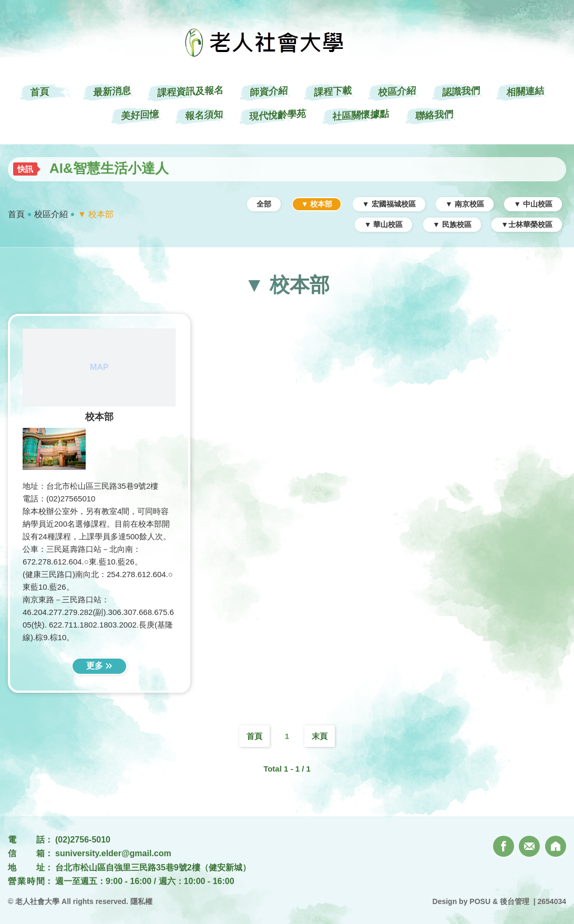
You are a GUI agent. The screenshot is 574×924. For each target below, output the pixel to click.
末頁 (320, 736)
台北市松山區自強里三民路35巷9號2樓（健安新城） (153, 867)
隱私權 (141, 901)
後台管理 (515, 901)
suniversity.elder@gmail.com (113, 853)
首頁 (16, 214)
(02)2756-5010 (83, 840)
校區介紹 (51, 214)
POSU (480, 901)
